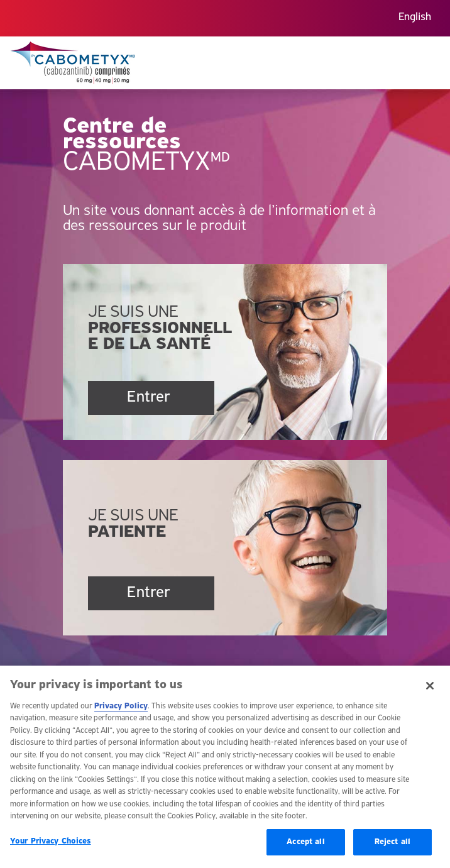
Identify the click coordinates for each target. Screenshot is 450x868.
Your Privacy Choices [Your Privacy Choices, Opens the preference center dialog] (51, 847)
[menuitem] (415, 19)
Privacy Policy (121, 712)
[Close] (430, 691)
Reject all (392, 848)
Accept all (305, 848)
